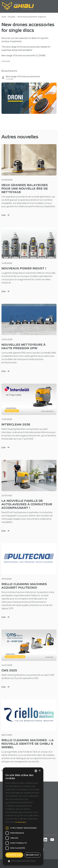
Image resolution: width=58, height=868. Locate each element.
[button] (23, 861)
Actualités (12, 17)
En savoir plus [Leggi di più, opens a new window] (21, 822)
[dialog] (23, 816)
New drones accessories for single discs (32, 17)
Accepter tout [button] (14, 855)
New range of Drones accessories (24, 55)
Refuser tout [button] (33, 855)
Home (4, 17)
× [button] (40, 771)
